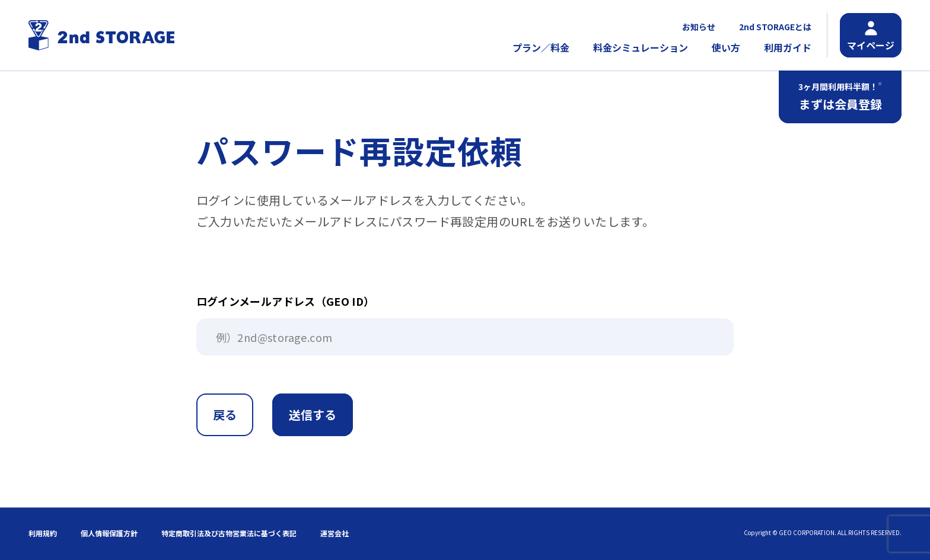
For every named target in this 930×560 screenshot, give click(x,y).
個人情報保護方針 (109, 533)
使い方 (726, 47)
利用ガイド (788, 47)
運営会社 (335, 533)
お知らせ (699, 27)
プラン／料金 (541, 47)
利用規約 (43, 533)
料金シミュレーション (641, 47)
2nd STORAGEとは (775, 27)
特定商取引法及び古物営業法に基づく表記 (229, 533)
